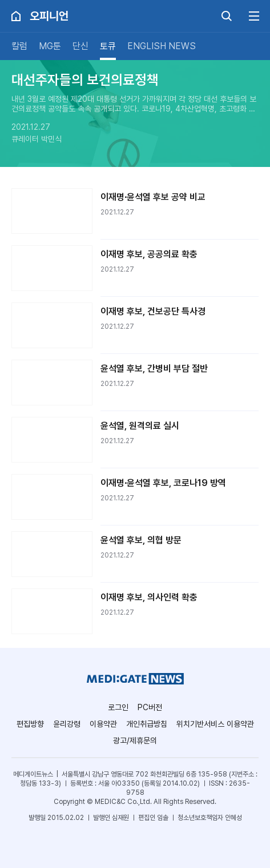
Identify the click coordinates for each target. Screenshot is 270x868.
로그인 (118, 707)
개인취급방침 (147, 724)
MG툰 (50, 46)
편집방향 (30, 724)
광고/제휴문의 (135, 740)
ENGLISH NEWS (162, 46)
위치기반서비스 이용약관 (215, 724)
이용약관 (103, 724)
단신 (80, 46)
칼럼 (19, 46)
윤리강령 (67, 724)
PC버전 (150, 707)
